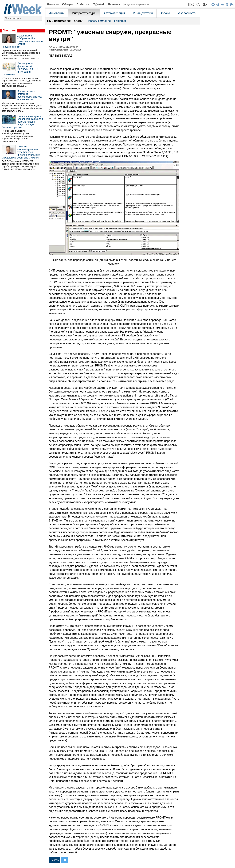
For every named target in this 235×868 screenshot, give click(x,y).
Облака (165, 13)
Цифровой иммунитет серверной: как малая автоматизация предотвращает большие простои (22, 122)
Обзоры (68, 4)
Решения (120, 21)
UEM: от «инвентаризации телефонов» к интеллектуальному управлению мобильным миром (21, 152)
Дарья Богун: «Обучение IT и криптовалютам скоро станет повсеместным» (22, 41)
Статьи (79, 21)
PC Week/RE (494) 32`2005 (63, 47)
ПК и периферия (13, 18)
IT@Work (99, 4)
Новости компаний (99, 21)
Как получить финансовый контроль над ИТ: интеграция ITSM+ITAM (20, 69)
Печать (55, 860)
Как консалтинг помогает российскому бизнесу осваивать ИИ (30, 95)
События (83, 4)
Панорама (9, 30)
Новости (53, 4)
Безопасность (186, 13)
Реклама (114, 4)
